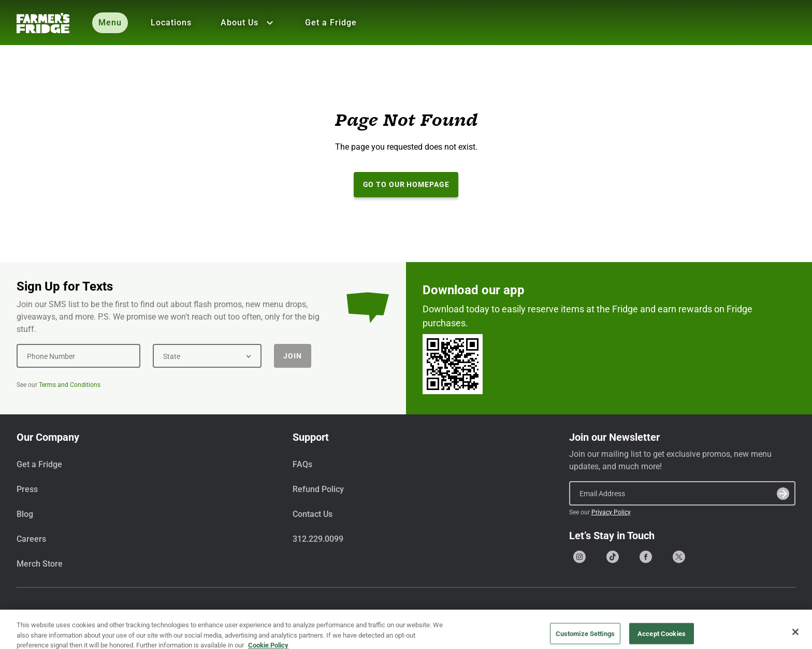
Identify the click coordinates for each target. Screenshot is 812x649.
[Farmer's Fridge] (43, 23)
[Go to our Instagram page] (579, 557)
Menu (110, 23)
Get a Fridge (331, 23)
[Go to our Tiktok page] (613, 557)
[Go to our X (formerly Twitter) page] (679, 557)
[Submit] (783, 494)
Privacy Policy (611, 512)
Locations (171, 23)
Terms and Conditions (70, 385)
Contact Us (313, 514)
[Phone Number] (78, 356)
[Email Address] (682, 493)
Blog (25, 514)
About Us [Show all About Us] (248, 23)
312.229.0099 (318, 539)
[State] (207, 356)
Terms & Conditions (699, 615)
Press (27, 489)
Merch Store (40, 564)
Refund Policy (318, 489)
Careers (31, 539)
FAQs (302, 464)
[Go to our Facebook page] (646, 557)
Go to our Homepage (406, 184)
